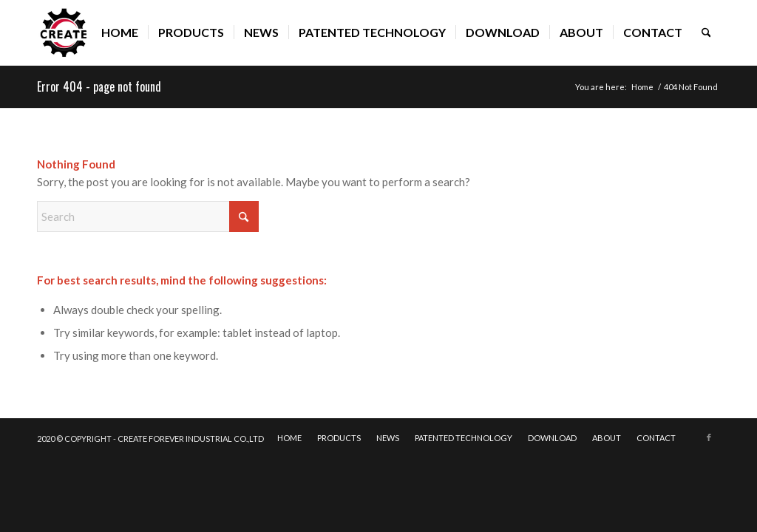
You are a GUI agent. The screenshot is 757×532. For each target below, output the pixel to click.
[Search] (706, 33)
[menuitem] (120, 33)
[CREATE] (64, 33)
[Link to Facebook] (709, 437)
